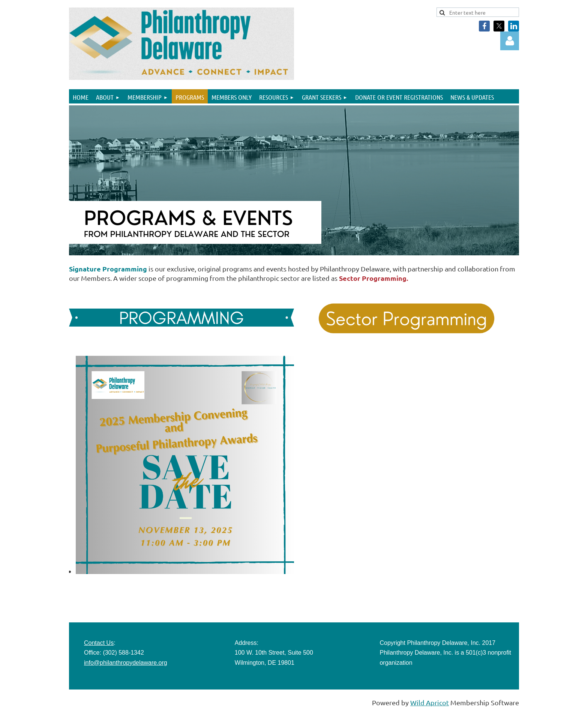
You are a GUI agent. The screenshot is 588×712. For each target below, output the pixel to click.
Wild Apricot (430, 702)
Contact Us (99, 643)
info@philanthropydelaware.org (126, 663)
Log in (510, 41)
